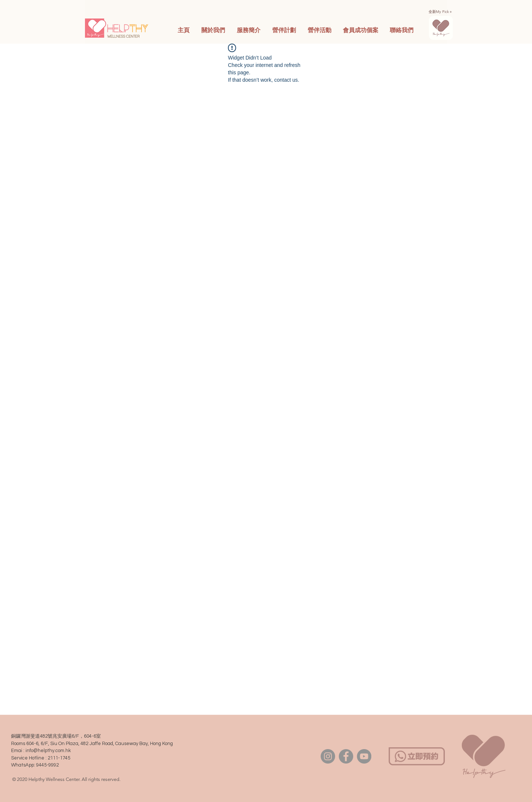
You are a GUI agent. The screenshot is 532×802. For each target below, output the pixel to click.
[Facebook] (346, 756)
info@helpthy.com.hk (48, 751)
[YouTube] (364, 756)
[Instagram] (328, 756)
